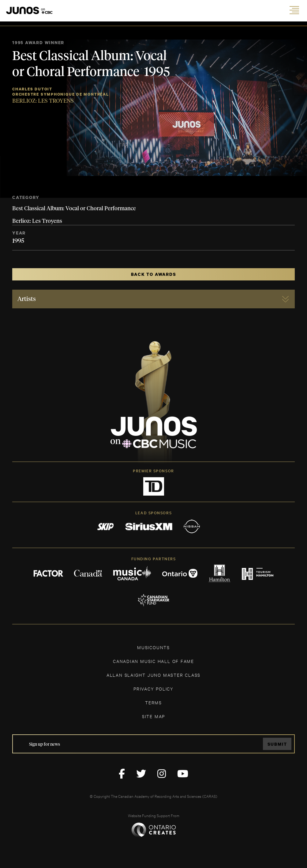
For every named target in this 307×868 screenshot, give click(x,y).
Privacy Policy (153, 689)
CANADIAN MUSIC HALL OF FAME (153, 661)
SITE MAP (153, 716)
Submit (277, 744)
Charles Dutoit (32, 89)
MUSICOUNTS (153, 647)
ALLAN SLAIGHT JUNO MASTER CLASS (153, 675)
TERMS (153, 702)
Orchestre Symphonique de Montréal (61, 94)
